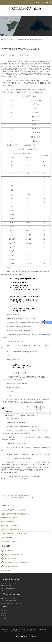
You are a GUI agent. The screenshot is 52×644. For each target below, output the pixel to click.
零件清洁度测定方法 (8, 537)
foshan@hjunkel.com (10, 588)
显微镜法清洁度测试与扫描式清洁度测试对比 (15, 514)
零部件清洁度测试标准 (12, 568)
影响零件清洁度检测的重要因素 (11, 530)
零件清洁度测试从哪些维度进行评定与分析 (14, 533)
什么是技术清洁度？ (11, 560)
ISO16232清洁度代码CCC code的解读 (13, 510)
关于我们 (4, 611)
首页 (4, 40)
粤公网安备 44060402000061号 (22, 631)
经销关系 (4, 613)
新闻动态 (12, 40)
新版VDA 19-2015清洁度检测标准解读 (19, 495)
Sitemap (4, 618)
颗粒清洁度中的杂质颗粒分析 (10, 526)
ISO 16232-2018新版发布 (9, 518)
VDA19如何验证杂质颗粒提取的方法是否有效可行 (22, 497)
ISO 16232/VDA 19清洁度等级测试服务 (17, 564)
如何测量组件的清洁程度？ (10, 541)
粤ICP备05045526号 (7, 631)
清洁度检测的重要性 (8, 522)
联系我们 (7, 571)
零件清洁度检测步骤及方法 (13, 556)
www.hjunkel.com (8, 591)
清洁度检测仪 (9, 552)
